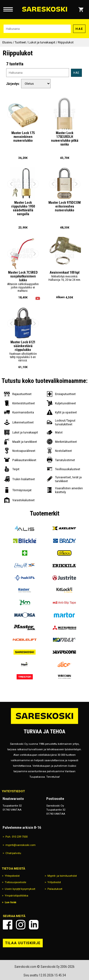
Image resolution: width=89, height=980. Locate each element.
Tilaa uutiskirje (23, 943)
